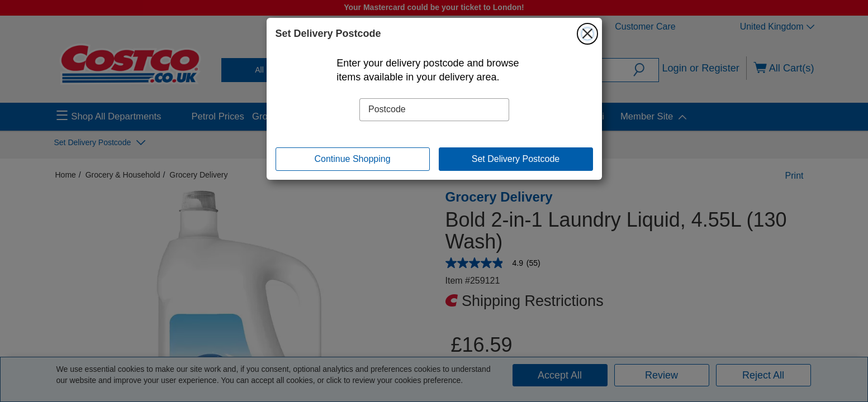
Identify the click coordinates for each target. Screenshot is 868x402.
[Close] (587, 33)
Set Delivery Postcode (516, 159)
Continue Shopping (352, 159)
